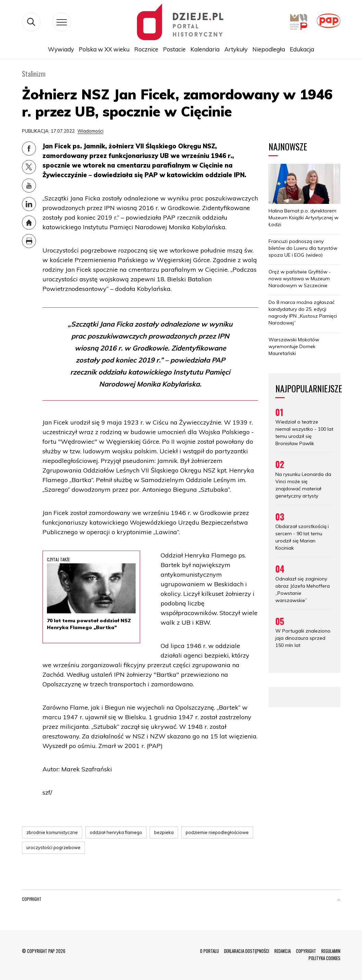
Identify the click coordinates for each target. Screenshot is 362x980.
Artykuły (236, 49)
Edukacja (302, 49)
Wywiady (61, 49)
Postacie (174, 49)
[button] (339, 901)
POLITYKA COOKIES (324, 958)
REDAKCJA (283, 951)
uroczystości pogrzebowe (53, 847)
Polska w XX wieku (104, 49)
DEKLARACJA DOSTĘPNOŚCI (247, 951)
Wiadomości (90, 131)
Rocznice (146, 49)
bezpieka (164, 832)
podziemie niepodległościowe (217, 832)
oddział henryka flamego (116, 832)
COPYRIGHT (306, 951)
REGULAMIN (331, 951)
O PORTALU (209, 951)
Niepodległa (269, 49)
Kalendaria (205, 49)
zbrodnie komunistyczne (52, 832)
